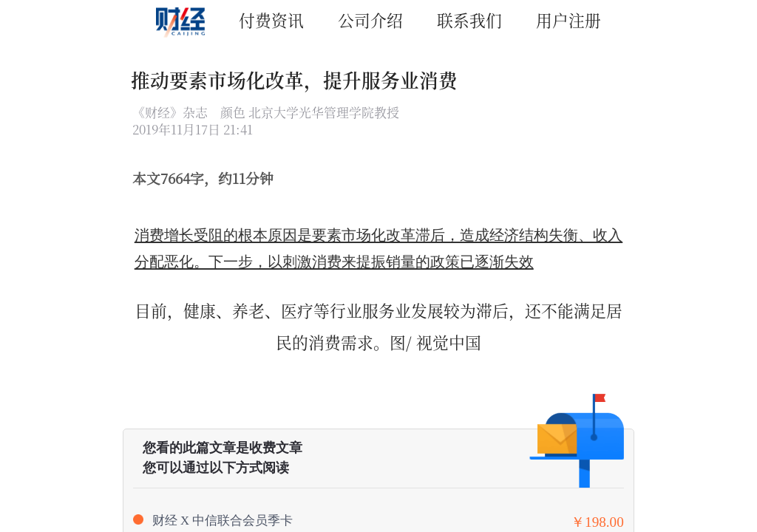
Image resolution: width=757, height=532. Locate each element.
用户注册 (568, 20)
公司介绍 (370, 20)
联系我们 (469, 20)
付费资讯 (271, 20)
